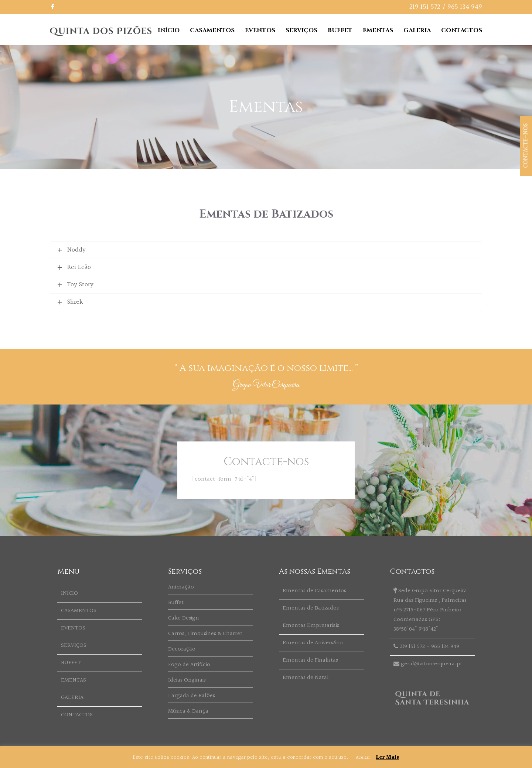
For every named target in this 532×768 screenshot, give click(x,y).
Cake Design (184, 618)
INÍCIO (169, 30)
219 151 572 (425, 7)
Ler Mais (387, 757)
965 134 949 (465, 7)
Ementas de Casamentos (314, 591)
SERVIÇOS (301, 30)
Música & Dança (188, 711)
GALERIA (417, 30)
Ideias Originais (187, 680)
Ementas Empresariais (311, 626)
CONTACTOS (462, 30)
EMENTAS (378, 30)
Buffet (176, 603)
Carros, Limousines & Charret (205, 634)
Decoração (182, 649)
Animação (181, 587)
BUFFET (340, 30)
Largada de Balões (192, 696)
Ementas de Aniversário (313, 643)
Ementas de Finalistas (310, 660)
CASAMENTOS (212, 30)
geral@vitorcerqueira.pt (432, 664)
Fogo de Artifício (189, 665)
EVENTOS (260, 30)
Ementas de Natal (306, 678)
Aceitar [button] (363, 758)
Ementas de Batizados (311, 608)
